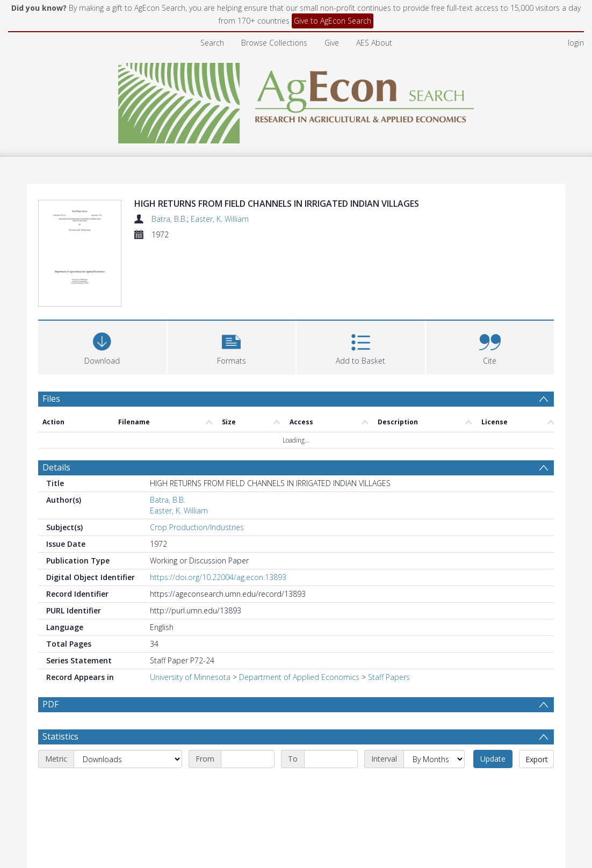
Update (493, 759)
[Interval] (434, 759)
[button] (232, 346)
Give (332, 43)
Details (56, 467)
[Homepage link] (296, 100)
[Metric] (128, 759)
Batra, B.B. (169, 219)
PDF (50, 704)
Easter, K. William (220, 219)
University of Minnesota (190, 677)
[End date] (331, 759)
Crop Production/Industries (197, 527)
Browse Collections (274, 43)
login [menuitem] (576, 43)
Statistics (60, 736)
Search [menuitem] (212, 43)
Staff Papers (389, 677)
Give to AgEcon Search (333, 21)
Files (51, 399)
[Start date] (248, 759)
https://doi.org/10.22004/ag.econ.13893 (218, 577)
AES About (374, 43)
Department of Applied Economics (299, 677)
